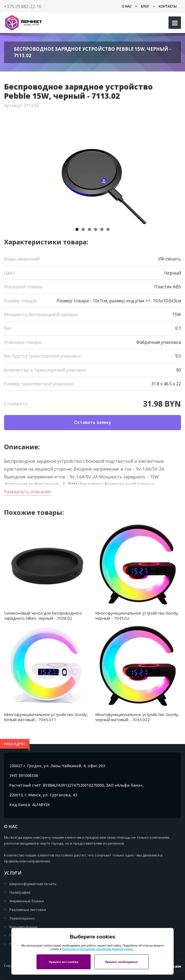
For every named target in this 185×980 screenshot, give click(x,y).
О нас (127, 6)
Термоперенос (22, 918)
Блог (145, 6)
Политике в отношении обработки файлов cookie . (98, 949)
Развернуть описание (27, 492)
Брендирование (24, 927)
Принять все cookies (64, 962)
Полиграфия (20, 892)
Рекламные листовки (28, 910)
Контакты (168, 6)
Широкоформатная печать (33, 884)
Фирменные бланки (27, 901)
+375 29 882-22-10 (23, 6)
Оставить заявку (93, 422)
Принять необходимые (121, 962)
